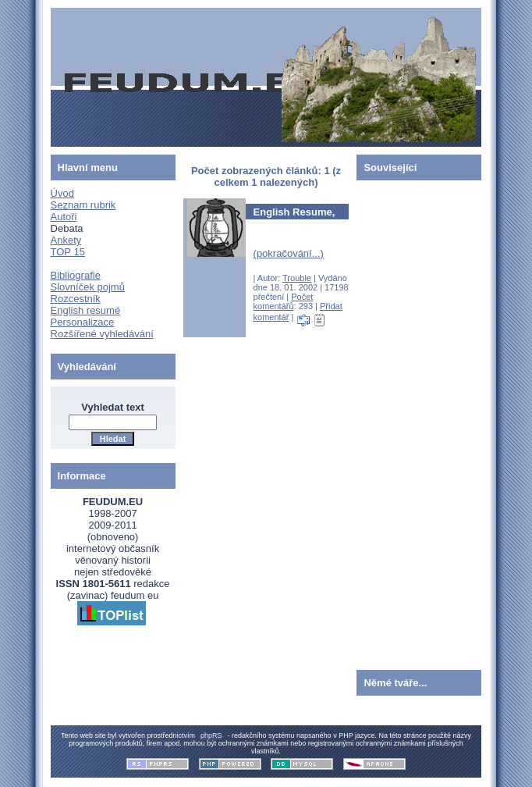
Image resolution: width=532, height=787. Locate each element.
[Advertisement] (403, 422)
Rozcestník (76, 299)
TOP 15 (68, 252)
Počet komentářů (284, 301)
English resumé (86, 310)
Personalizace (83, 322)
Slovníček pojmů (88, 287)
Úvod (62, 193)
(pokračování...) (289, 253)
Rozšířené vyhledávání (102, 334)
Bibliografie (76, 275)
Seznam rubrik (83, 205)
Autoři (64, 217)
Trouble (297, 278)
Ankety (66, 240)
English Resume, (294, 212)
